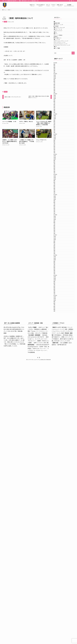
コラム (57, 44)
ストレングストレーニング (62, 64)
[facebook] (70, 1)
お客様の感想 (59, 25)
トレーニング (59, 58)
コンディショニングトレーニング (63, 61)
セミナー (58, 47)
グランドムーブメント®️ (61, 35)
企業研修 (58, 53)
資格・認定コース (60, 55)
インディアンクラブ (60, 41)
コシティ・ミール (60, 38)
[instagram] (72, 1)
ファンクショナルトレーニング (63, 67)
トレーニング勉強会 (60, 50)
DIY (56, 22)
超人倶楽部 (58, 32)
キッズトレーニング (60, 29)
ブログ (5, 22)
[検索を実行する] (73, 82)
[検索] (74, 1)
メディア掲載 (59, 76)
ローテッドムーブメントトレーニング (65, 70)
